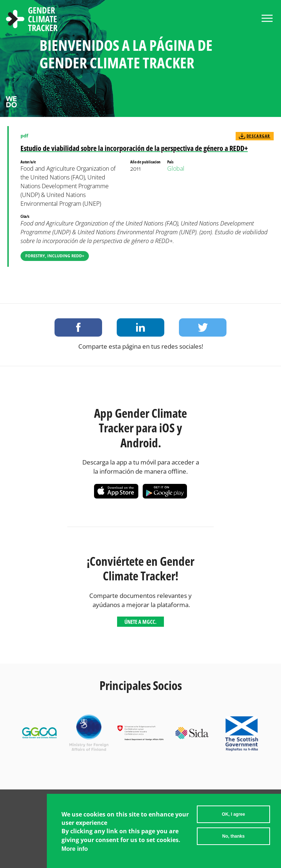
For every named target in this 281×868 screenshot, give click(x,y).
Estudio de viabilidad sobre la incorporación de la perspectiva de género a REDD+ (134, 148)
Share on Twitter (203, 327)
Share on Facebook (78, 327)
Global (176, 168)
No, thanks (233, 836)
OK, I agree (233, 814)
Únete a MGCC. (140, 622)
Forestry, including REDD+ (55, 256)
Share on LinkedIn (140, 327)
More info (75, 849)
